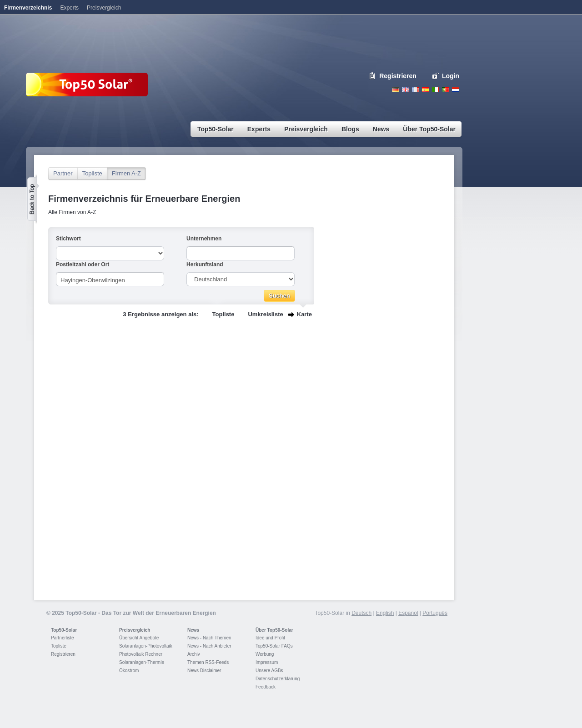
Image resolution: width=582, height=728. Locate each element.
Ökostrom (129, 671)
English (406, 90)
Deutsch (396, 90)
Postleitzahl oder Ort (83, 264)
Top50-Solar (64, 630)
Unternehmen (204, 239)
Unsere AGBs (269, 671)
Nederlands (456, 90)
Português (435, 613)
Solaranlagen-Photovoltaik (146, 646)
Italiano (436, 90)
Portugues (446, 90)
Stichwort (68, 239)
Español (408, 613)
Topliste (92, 173)
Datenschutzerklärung (278, 679)
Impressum (267, 662)
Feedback (266, 687)
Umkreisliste (265, 314)
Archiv (194, 654)
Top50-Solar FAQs (274, 646)
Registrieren (398, 76)
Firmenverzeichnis (28, 8)
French (416, 90)
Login (451, 76)
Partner (63, 173)
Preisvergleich (135, 630)
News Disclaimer (204, 671)
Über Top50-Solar (274, 630)
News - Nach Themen (209, 638)
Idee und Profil (270, 638)
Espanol (426, 90)
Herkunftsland (205, 264)
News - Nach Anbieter (209, 646)
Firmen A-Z (126, 173)
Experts (69, 8)
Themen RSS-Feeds (208, 662)
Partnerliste (63, 638)
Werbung (265, 654)
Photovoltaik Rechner (141, 654)
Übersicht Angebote (139, 638)
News (193, 630)
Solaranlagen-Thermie (142, 662)
